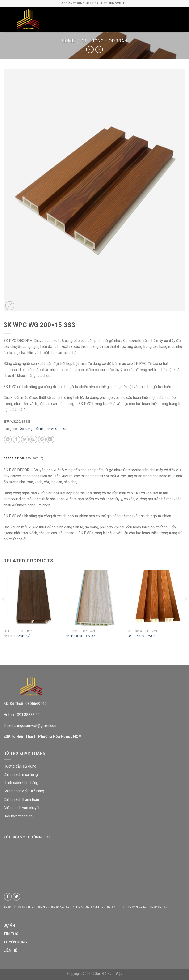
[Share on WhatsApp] (8, 439)
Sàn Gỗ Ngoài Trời (137, 907)
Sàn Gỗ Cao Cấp (158, 907)
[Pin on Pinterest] (42, 439)
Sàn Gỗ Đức (58, 907)
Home (68, 41)
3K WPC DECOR (57, 429)
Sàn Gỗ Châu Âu (75, 907)
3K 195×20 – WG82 (143, 636)
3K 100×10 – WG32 (80, 636)
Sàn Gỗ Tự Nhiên (116, 907)
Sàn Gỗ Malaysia (96, 907)
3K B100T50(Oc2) (17, 636)
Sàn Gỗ (7, 907)
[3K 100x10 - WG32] (94, 598)
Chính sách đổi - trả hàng (24, 791)
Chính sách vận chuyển (22, 808)
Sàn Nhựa (44, 907)
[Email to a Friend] (33, 439)
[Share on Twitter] (25, 439)
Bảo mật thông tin (18, 816)
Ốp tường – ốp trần (105, 41)
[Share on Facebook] (16, 439)
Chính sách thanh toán (21, 800)
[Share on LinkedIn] (50, 439)
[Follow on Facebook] (8, 897)
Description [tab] (14, 458)
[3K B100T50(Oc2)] (32, 598)
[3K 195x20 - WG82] (157, 598)
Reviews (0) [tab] (35, 458)
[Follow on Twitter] (16, 897)
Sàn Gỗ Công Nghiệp (25, 907)
